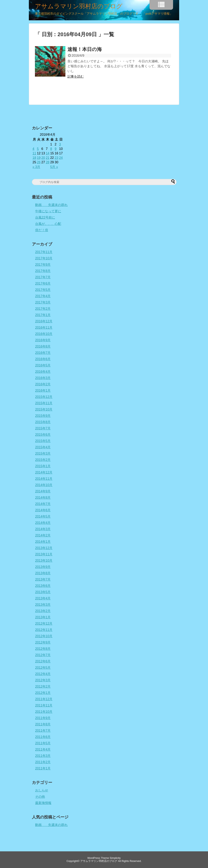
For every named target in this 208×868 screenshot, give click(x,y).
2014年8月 (43, 498)
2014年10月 (44, 485)
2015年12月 (44, 397)
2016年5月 (43, 365)
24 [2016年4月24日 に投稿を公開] (61, 158)
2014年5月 (43, 516)
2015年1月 (43, 466)
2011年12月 (44, 699)
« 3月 (36, 167)
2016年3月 (43, 378)
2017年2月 (43, 309)
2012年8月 (43, 649)
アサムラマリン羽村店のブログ (79, 6)
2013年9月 (43, 567)
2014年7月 (43, 504)
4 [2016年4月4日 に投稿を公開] (33, 149)
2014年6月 (43, 510)
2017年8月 (43, 271)
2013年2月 (43, 611)
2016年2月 (43, 384)
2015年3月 (43, 454)
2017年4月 (43, 296)
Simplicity (115, 858)
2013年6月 (43, 586)
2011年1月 (43, 768)
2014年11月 (44, 479)
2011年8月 (43, 724)
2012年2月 (43, 686)
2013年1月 (43, 617)
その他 (40, 797)
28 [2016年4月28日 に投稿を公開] (48, 162)
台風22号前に (45, 217)
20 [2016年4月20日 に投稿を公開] (43, 158)
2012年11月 (44, 630)
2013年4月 (43, 598)
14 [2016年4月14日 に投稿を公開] (48, 153)
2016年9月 (43, 340)
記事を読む (76, 76)
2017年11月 (44, 252)
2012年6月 (43, 661)
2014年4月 (43, 523)
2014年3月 (43, 529)
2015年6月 (43, 435)
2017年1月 (43, 315)
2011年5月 (43, 743)
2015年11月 (44, 403)
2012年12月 (44, 624)
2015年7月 (43, 428)
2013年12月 (44, 548)
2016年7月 (43, 353)
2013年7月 (43, 579)
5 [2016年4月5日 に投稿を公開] (38, 149)
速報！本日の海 (85, 49)
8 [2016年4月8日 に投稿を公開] (51, 149)
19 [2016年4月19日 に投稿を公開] (39, 158)
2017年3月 (43, 302)
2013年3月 (43, 605)
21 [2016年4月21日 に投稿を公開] (48, 158)
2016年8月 (43, 346)
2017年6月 (43, 283)
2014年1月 (43, 542)
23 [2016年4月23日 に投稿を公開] (56, 158)
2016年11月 (44, 328)
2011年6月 (43, 737)
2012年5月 (43, 668)
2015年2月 (43, 460)
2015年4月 (43, 447)
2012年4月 (43, 674)
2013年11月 (44, 554)
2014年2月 (43, 535)
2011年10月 (44, 712)
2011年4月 (43, 749)
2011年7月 (43, 731)
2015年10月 (44, 409)
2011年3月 (43, 756)
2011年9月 (43, 718)
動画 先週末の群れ (51, 205)
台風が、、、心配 (48, 224)
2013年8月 (43, 573)
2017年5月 (43, 290)
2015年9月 (43, 416)
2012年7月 (43, 655)
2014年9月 (43, 491)
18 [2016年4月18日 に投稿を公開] (34, 158)
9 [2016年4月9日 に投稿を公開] (56, 149)
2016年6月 (43, 359)
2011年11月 (44, 705)
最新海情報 (43, 803)
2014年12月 (44, 472)
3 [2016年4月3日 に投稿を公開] (60, 144)
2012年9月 (43, 642)
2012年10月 (44, 636)
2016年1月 (43, 391)
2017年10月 (44, 258)
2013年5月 (43, 592)
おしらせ (42, 790)
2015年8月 (43, 422)
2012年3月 (43, 680)
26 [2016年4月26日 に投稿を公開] (39, 162)
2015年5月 (43, 441)
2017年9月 (43, 265)
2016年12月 (44, 321)
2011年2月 (43, 762)
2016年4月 (43, 372)
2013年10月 (44, 561)
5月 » (54, 167)
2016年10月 (44, 334)
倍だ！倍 (42, 230)
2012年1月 (43, 693)
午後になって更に (48, 211)
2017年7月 (43, 277)
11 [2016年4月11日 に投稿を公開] (34, 153)
